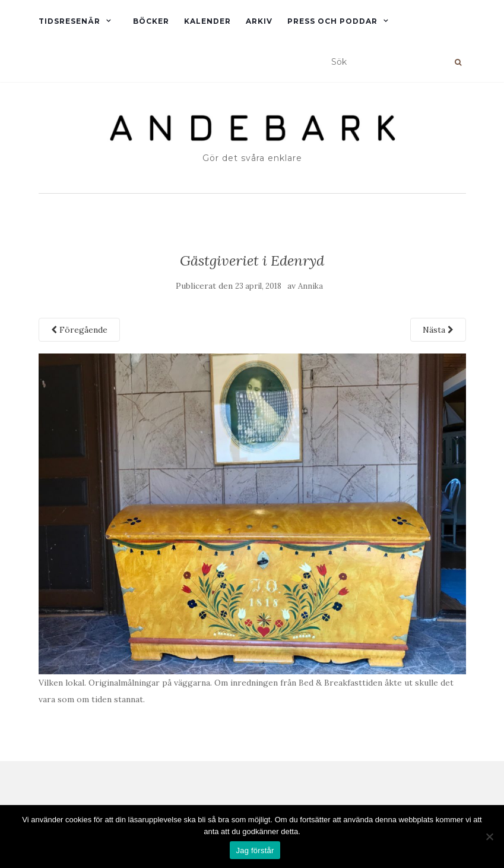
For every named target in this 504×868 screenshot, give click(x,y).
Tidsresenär (69, 21)
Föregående (79, 330)
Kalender (207, 21)
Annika (310, 286)
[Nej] (489, 837)
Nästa (438, 330)
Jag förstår (255, 850)
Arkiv (259, 21)
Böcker (151, 21)
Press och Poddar (332, 21)
